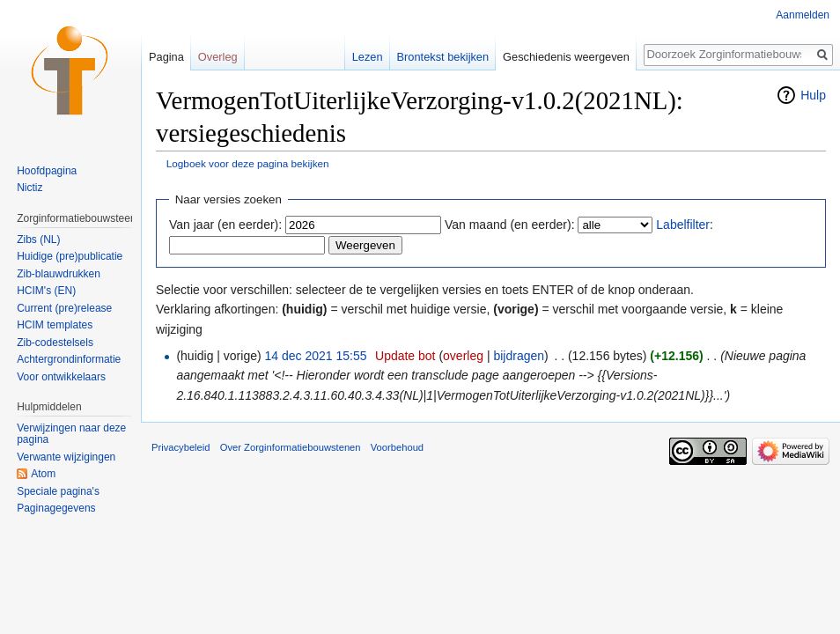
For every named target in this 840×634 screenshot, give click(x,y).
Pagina (166, 57)
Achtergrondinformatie (69, 359)
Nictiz (29, 188)
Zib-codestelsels (55, 343)
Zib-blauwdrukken (59, 274)
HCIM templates (55, 325)
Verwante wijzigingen (66, 457)
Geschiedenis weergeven (566, 57)
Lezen (368, 57)
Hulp (813, 95)
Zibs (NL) (38, 240)
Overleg (218, 57)
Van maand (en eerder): (510, 225)
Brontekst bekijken (443, 57)
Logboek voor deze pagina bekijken (248, 163)
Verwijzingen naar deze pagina (71, 434)
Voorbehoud (397, 447)
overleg (463, 356)
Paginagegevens (56, 508)
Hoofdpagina (47, 171)
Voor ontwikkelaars (61, 377)
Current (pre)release (64, 308)
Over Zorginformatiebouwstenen (291, 447)
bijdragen (519, 356)
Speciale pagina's (58, 491)
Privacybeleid (181, 447)
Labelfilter (683, 225)
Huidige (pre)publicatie (70, 256)
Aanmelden (803, 15)
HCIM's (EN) (46, 291)
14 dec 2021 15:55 (316, 356)
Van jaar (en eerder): (225, 225)
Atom (43, 474)
